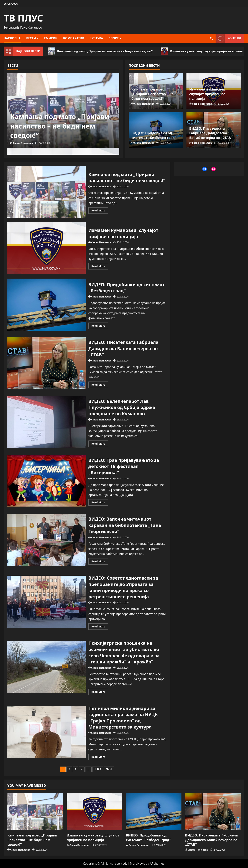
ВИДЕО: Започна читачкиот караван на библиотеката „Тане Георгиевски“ (47, 540)
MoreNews (137, 864)
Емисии (51, 38)
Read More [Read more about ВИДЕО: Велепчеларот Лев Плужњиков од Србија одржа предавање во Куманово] (100, 444)
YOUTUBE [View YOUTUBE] (229, 38)
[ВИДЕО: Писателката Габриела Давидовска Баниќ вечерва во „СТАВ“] (213, 812)
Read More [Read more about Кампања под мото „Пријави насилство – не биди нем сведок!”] (100, 211)
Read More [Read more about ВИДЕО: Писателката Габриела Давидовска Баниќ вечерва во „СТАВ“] (100, 385)
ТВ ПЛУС (23, 18)
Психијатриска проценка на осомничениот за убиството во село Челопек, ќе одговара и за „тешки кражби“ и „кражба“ (47, 667)
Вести (31, 38)
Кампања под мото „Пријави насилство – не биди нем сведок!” (100, 51)
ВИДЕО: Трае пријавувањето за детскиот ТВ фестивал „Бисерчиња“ (47, 481)
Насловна (12, 38)
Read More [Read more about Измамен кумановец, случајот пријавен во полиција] (100, 267)
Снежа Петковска (23, 143)
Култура (96, 38)
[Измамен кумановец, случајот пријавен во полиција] (95, 812)
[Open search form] (211, 38)
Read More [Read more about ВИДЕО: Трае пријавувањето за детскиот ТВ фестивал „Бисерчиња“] (100, 503)
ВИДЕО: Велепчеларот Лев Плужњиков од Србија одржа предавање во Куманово (47, 422)
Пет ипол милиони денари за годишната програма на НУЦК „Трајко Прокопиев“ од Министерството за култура (47, 732)
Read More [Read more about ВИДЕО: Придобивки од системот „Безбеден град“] (100, 326)
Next (109, 769)
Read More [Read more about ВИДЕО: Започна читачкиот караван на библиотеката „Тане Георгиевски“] (100, 562)
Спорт (114, 38)
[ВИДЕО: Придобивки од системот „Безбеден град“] (154, 812)
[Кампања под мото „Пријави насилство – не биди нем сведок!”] (35, 812)
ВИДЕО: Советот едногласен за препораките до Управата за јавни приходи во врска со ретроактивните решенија (47, 602)
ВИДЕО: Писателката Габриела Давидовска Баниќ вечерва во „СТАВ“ (211, 133)
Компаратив (74, 38)
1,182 (98, 769)
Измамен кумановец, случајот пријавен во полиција (208, 94)
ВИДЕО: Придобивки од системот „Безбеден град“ (154, 135)
